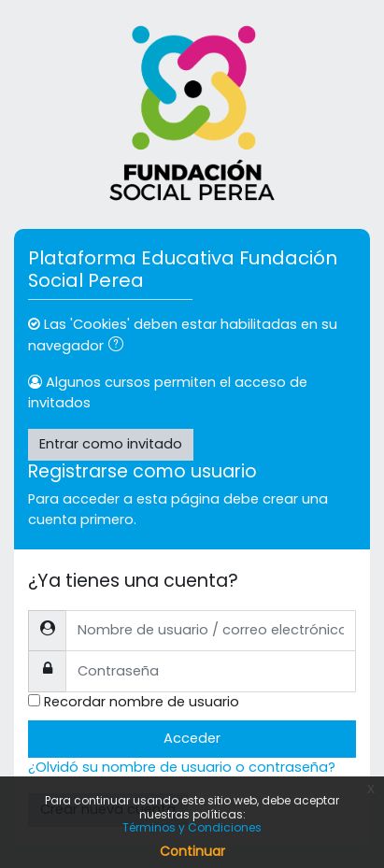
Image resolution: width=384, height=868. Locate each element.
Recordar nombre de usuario (142, 702)
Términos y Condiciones (192, 827)
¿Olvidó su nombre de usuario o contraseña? (182, 767)
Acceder (192, 738)
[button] (120, 347)
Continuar (192, 851)
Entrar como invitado (111, 444)
